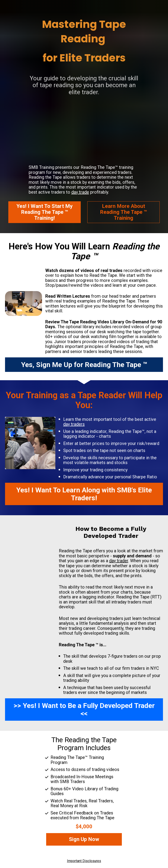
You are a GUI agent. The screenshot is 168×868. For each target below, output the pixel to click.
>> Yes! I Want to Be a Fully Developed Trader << (84, 710)
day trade (80, 192)
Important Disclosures (84, 861)
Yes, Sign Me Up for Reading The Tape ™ (84, 365)
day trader (119, 561)
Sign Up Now (84, 839)
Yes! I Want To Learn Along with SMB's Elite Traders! (84, 494)
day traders (74, 424)
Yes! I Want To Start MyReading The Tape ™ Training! (45, 212)
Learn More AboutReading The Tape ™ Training (123, 212)
